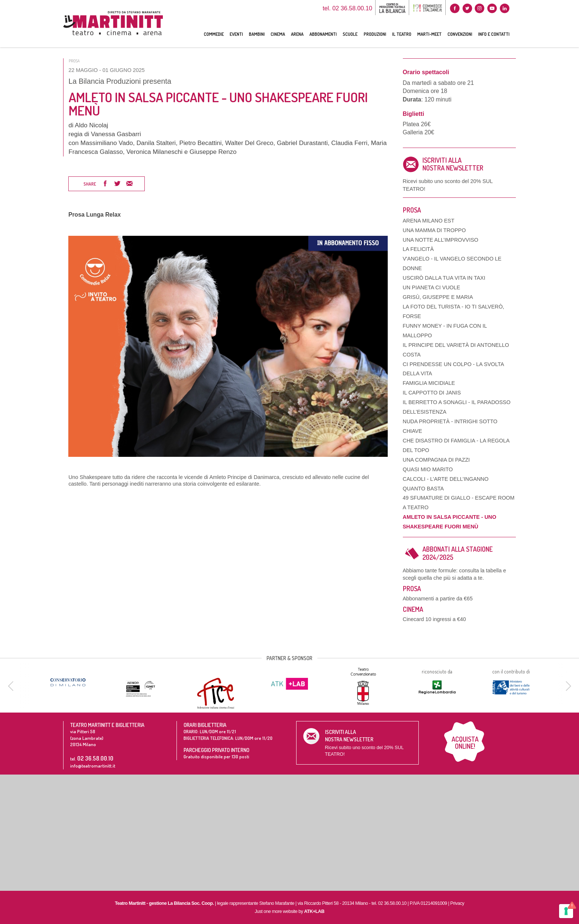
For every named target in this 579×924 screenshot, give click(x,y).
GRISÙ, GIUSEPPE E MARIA (438, 297)
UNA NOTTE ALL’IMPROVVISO (441, 240)
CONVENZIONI (460, 34)
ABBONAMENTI (323, 34)
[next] (567, 686)
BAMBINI (257, 34)
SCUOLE (350, 34)
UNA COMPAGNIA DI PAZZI (436, 460)
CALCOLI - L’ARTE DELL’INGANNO (446, 479)
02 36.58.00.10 (95, 758)
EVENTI (236, 34)
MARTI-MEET (429, 34)
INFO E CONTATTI (494, 34)
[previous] (12, 686)
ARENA (297, 34)
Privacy (457, 903)
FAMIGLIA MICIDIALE (429, 383)
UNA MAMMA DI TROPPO (434, 230)
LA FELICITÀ (418, 249)
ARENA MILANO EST (429, 221)
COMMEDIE (214, 34)
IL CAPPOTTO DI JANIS (432, 393)
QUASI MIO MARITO (428, 469)
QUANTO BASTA (423, 489)
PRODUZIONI (375, 34)
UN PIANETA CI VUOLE (432, 287)
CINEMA (278, 34)
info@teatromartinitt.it (93, 766)
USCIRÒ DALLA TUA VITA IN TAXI (444, 278)
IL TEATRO (402, 34)
